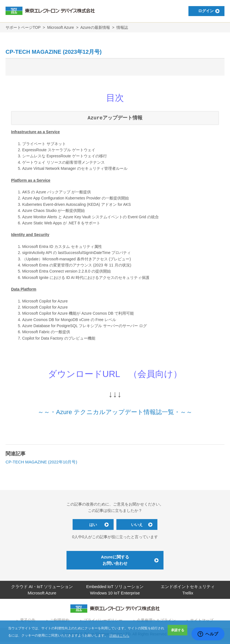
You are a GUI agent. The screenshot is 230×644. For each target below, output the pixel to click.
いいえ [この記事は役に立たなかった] (140, 526)
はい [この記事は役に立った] (90, 526)
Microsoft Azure (60, 27)
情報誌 (122, 27)
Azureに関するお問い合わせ (115, 563)
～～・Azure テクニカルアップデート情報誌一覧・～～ (115, 412)
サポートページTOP (23, 27)
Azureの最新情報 (95, 27)
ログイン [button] (201, 11)
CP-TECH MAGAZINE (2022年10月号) (41, 462)
